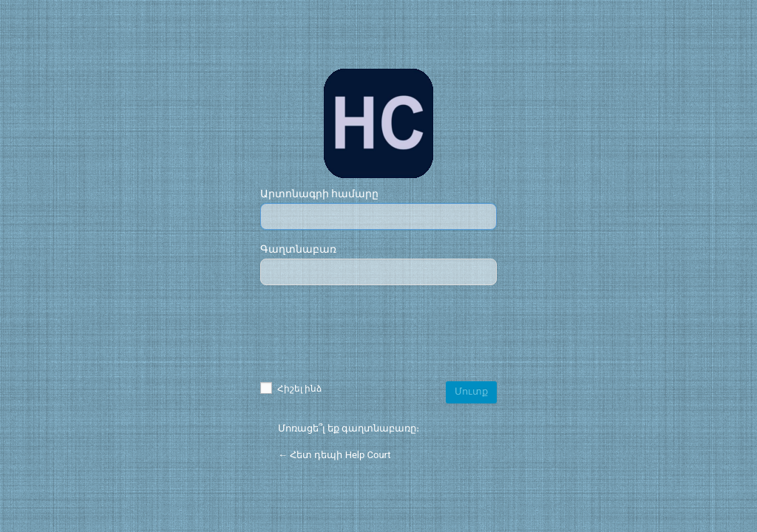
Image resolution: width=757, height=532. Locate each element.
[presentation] (378, 335)
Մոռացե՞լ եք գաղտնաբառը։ (349, 428)
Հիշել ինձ (291, 389)
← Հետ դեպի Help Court (335, 455)
